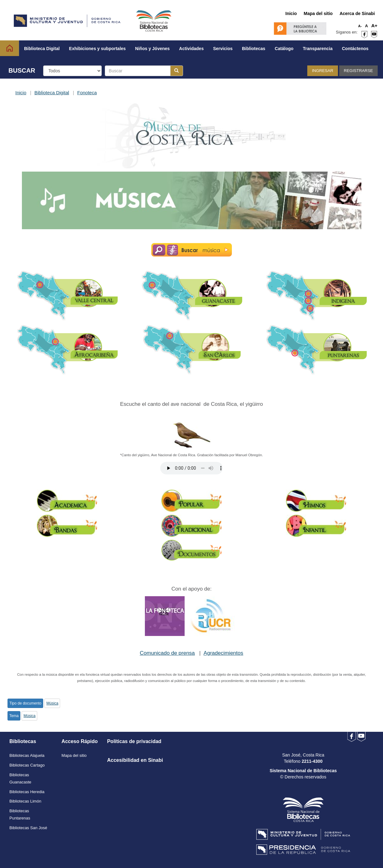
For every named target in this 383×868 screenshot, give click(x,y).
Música (52, 703)
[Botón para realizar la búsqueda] (177, 71)
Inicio (21, 93)
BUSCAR (22, 70)
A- (360, 26)
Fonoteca (87, 93)
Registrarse (358, 71)
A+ (374, 26)
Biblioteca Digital (52, 93)
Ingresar (323, 71)
